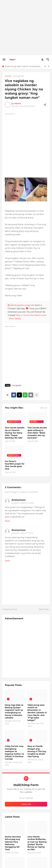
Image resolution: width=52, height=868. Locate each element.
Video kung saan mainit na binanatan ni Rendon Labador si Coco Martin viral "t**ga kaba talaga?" (24, 66)
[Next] (49, 66)
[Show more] (36, 395)
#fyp (18, 315)
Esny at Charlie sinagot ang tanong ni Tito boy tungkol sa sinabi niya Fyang (37, 751)
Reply (8, 521)
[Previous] (45, 66)
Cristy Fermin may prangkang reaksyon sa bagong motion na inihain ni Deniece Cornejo (14, 753)
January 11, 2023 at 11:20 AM (23, 503)
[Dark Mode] (43, 59)
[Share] (45, 105)
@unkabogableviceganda (21, 305)
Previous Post (10, 609)
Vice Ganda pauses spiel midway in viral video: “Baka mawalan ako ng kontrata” (37, 433)
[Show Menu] (4, 59)
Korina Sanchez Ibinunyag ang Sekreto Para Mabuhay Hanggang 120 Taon (13, 843)
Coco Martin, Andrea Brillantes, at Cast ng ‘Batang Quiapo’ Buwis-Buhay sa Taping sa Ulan (37, 843)
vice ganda (18, 76)
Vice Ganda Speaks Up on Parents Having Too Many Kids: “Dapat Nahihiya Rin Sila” (15, 433)
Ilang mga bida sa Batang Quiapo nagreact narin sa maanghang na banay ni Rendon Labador (14, 711)
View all (43, 408)
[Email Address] (26, 798)
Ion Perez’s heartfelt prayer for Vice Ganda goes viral (15, 465)
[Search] (48, 59)
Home (8, 76)
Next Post (44, 609)
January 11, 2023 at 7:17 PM (22, 533)
